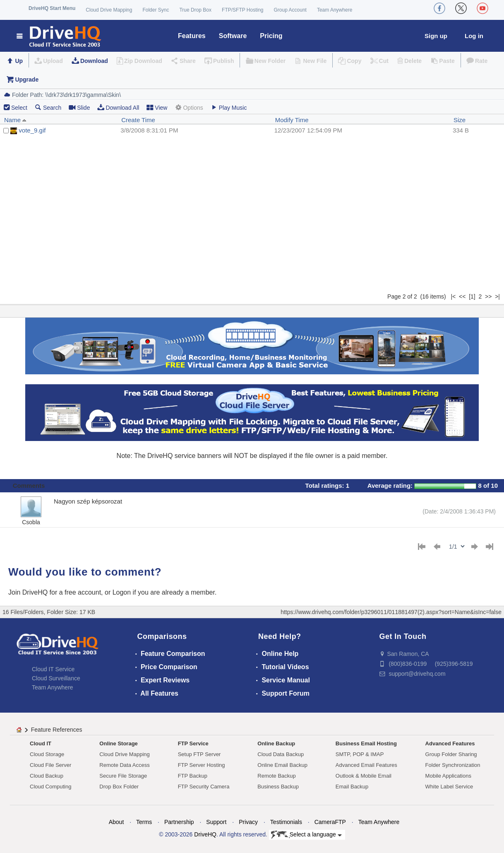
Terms (144, 822)
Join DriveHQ (29, 592)
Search (48, 107)
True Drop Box (195, 10)
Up (19, 61)
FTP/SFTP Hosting (242, 10)
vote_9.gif (32, 130)
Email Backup (352, 787)
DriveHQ (205, 834)
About (116, 822)
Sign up (436, 36)
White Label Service (449, 787)
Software (233, 36)
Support (216, 822)
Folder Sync (156, 10)
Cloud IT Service (53, 669)
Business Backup (278, 787)
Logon (122, 592)
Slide (79, 107)
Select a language (306, 835)
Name (15, 120)
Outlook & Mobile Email (364, 776)
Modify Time (292, 120)
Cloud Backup (47, 776)
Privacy (248, 822)
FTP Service (193, 743)
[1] (472, 296)
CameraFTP (330, 822)
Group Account (290, 10)
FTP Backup (193, 776)
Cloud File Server (50, 765)
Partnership (179, 822)
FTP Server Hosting (202, 765)
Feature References (57, 730)
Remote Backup (277, 776)
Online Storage (118, 743)
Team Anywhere (335, 10)
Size (460, 120)
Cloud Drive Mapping (109, 10)
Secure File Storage (123, 776)
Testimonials (286, 822)
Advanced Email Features (366, 765)
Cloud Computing (50, 787)
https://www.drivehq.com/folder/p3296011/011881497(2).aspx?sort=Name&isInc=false (391, 612)
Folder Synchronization (453, 765)
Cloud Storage (47, 754)
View (157, 107)
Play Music (229, 107)
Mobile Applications (448, 776)
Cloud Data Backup (281, 754)
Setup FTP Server (199, 754)
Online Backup (276, 743)
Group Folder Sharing (451, 754)
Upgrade (27, 80)
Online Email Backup (282, 765)
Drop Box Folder (119, 787)
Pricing (271, 36)
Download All (118, 107)
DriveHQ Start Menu (52, 8)
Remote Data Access (124, 765)
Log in (474, 36)
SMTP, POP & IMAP (360, 754)
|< (453, 296)
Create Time (138, 120)
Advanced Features (450, 743)
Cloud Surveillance (56, 678)
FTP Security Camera (204, 787)
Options (189, 107)
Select (19, 108)
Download (94, 61)
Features (192, 36)
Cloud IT (41, 743)
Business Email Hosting (366, 743)
